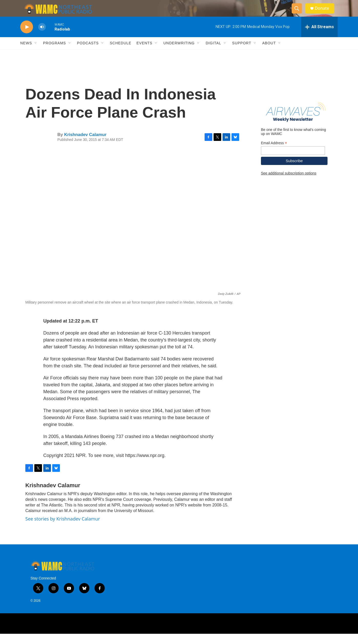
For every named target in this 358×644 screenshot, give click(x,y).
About (269, 53)
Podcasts (88, 53)
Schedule (121, 53)
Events (144, 53)
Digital (213, 53)
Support (242, 53)
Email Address (274, 153)
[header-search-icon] (299, 14)
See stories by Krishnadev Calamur (63, 529)
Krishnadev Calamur (85, 145)
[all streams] (319, 37)
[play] (27, 37)
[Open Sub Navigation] (36, 53)
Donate (325, 13)
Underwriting (179, 53)
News (26, 53)
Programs (55, 53)
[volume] (42, 37)
